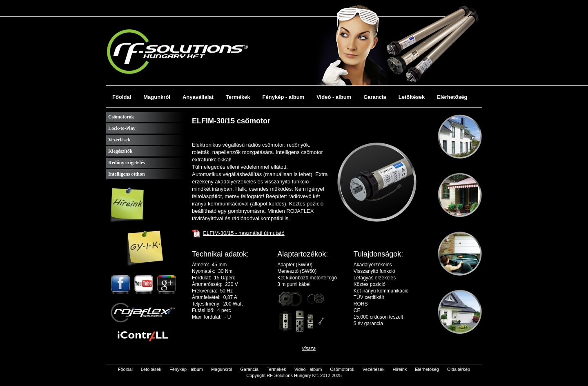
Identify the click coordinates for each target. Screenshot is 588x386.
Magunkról (157, 97)
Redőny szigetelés (127, 163)
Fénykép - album (284, 97)
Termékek (238, 97)
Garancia (375, 97)
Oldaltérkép (459, 369)
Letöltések (412, 97)
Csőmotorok (121, 117)
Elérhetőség (452, 97)
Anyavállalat (198, 97)
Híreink (400, 369)
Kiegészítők (120, 151)
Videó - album (334, 97)
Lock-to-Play (122, 128)
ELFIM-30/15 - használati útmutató (244, 233)
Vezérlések (119, 140)
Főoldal (122, 97)
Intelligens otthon (127, 174)
